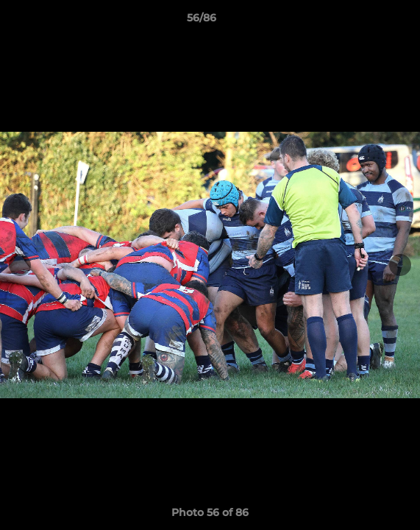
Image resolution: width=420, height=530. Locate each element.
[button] (367, 21)
